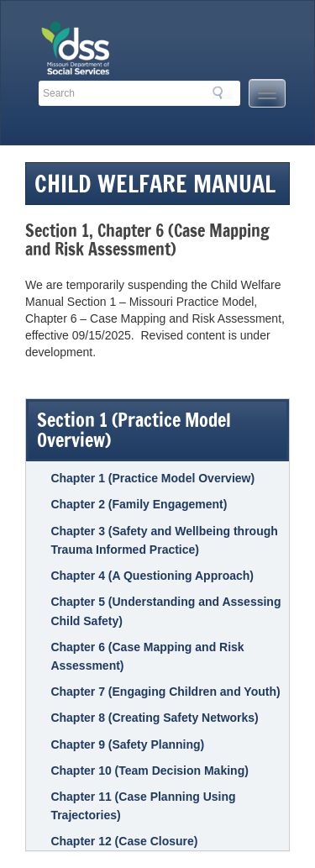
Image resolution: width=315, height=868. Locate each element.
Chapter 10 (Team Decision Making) (149, 771)
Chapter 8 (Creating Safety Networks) (154, 718)
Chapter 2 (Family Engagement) (139, 504)
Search (223, 92)
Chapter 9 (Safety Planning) (127, 744)
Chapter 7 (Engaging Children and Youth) (165, 692)
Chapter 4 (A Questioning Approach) (152, 576)
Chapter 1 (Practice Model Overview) (152, 478)
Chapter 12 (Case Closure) (124, 841)
